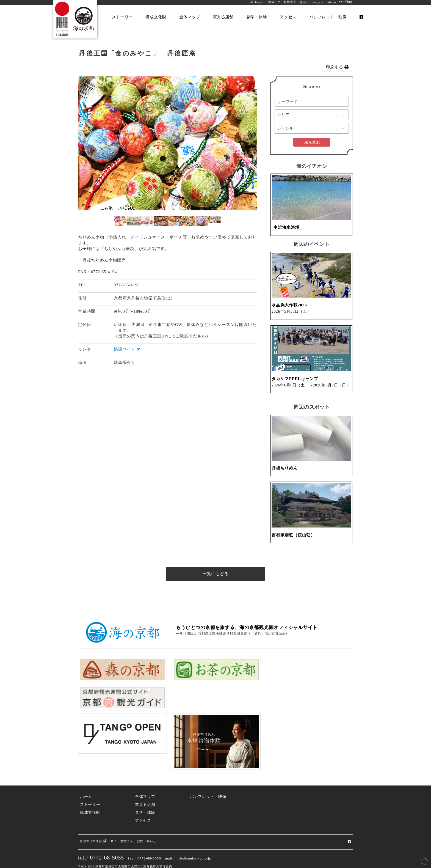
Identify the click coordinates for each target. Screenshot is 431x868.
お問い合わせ (147, 822)
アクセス (143, 802)
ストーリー (90, 786)
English (260, 2)
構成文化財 (90, 794)
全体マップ (145, 778)
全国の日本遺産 (93, 822)
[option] (134, 143)
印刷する (337, 67)
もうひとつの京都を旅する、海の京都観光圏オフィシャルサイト (247, 637)
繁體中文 (290, 2)
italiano (331, 2)
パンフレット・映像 (208, 778)
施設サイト (127, 349)
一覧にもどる (216, 583)
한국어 (304, 2)
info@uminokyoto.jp (194, 839)
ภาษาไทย (345, 2)
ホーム (86, 778)
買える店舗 (145, 786)
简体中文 (274, 2)
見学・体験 (145, 794)
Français (317, 2)
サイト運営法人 (121, 822)
